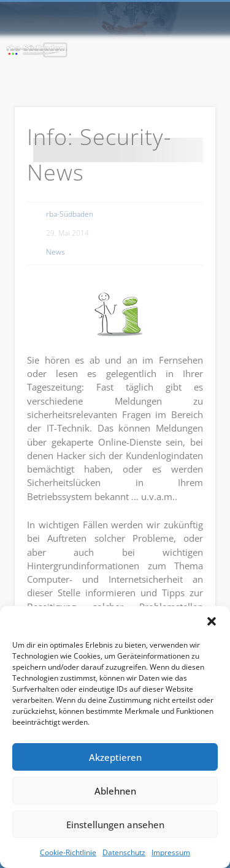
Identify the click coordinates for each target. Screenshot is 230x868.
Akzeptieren (115, 757)
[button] (212, 621)
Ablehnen (115, 791)
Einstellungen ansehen (115, 825)
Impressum (171, 852)
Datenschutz (124, 852)
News (56, 252)
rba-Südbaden (70, 214)
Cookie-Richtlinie (68, 852)
